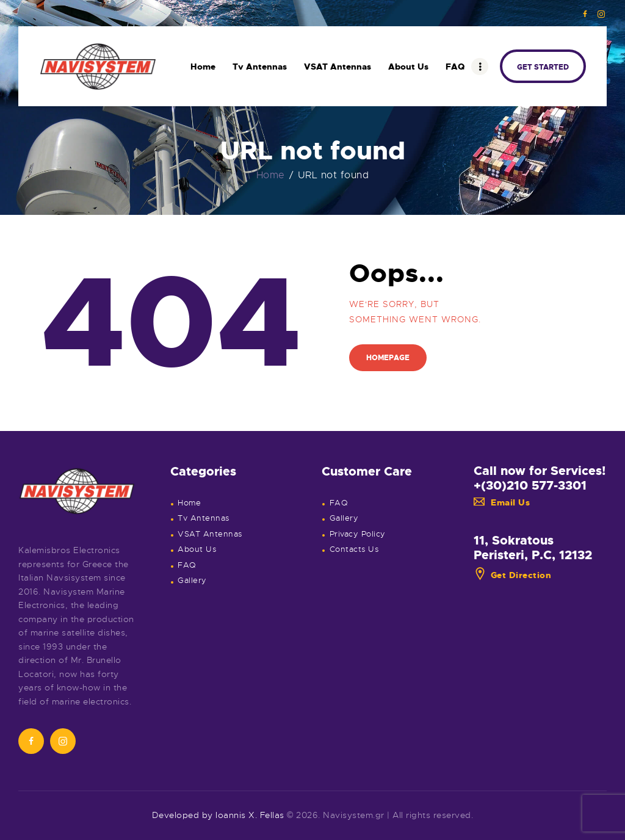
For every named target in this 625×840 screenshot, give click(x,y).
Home (271, 176)
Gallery (192, 581)
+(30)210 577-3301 (530, 485)
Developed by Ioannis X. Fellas (218, 815)
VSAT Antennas (210, 534)
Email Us (502, 502)
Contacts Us (354, 549)
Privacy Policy (358, 534)
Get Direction (513, 575)
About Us (197, 549)
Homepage (388, 358)
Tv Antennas (204, 518)
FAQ (187, 565)
